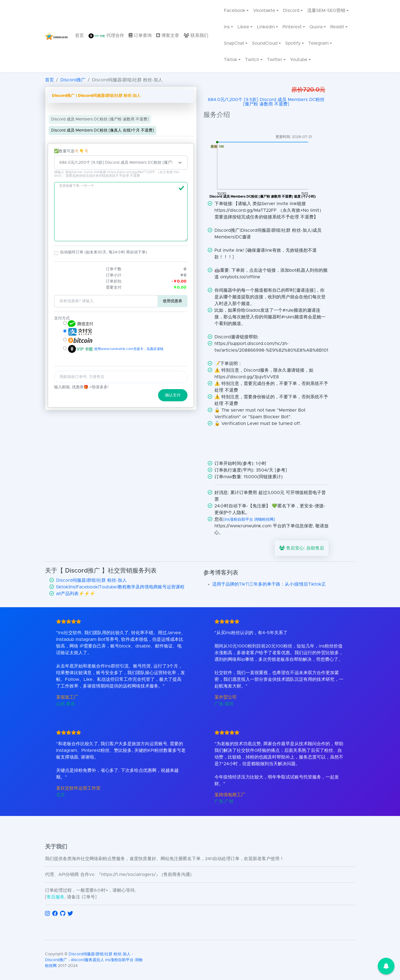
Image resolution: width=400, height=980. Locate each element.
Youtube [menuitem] (299, 60)
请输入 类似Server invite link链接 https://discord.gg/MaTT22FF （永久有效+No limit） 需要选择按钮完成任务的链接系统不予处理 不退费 (117, 174)
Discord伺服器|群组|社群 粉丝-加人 (91, 580)
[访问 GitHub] (63, 914)
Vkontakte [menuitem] (264, 11)
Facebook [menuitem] (235, 11)
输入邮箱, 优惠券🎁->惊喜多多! (81, 387)
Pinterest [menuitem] (292, 27)
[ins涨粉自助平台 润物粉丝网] (249, 520)
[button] (56, 253)
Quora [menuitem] (316, 27)
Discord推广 (73, 80)
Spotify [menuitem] (293, 43)
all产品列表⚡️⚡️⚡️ (76, 594)
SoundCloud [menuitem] (265, 43)
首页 (49, 80)
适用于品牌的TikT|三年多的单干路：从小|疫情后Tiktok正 (269, 584)
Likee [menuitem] (243, 27)
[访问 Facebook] (55, 914)
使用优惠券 (172, 301)
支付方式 (62, 318)
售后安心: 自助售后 (302, 548)
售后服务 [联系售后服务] (56, 897)
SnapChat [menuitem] (234, 43)
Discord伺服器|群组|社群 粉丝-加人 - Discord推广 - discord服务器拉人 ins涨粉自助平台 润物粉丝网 (94, 960)
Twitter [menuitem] (275, 60)
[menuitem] (79, 36)
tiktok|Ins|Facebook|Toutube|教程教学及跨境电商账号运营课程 (120, 587)
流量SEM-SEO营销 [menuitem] (326, 11)
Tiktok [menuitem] (231, 60)
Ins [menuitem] (227, 27)
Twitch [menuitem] (252, 60)
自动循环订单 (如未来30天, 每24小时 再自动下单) (103, 252)
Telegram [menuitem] (318, 43)
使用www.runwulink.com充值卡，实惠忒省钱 (128, 349)
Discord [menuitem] (291, 11)
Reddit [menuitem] (337, 27)
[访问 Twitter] (70, 914)
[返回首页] (57, 36)
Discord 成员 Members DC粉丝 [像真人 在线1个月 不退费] (102, 130)
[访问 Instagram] (47, 914)
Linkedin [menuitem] (266, 27)
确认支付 (173, 395)
